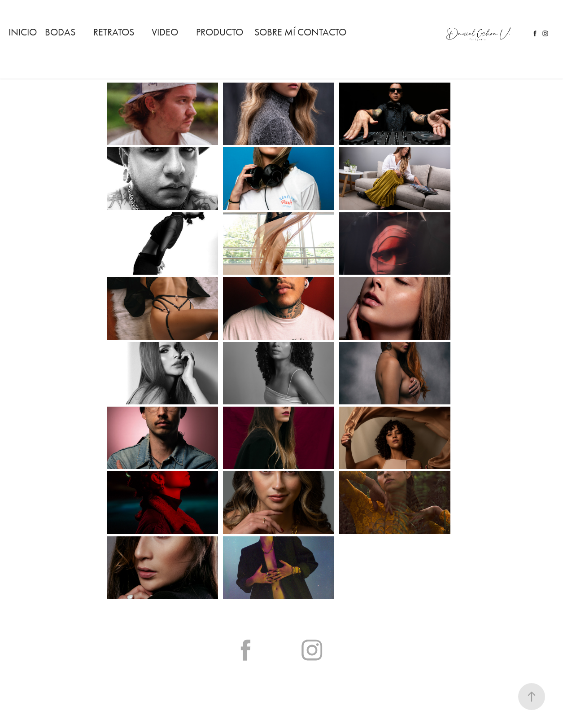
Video (165, 32)
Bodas (60, 32)
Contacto (322, 32)
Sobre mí (275, 32)
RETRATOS (114, 32)
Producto (220, 32)
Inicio (23, 32)
